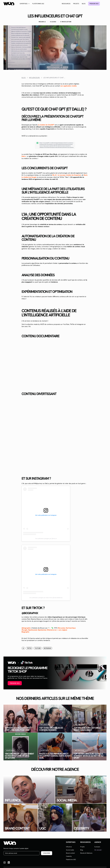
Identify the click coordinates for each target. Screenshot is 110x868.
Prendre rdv (94, 4)
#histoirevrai (52, 630)
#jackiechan (42, 630)
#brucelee (62, 628)
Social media (70, 850)
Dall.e (24, 156)
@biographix (26, 628)
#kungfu (25, 630)
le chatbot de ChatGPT (46, 125)
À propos (97, 847)
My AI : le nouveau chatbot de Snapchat (67, 175)
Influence (69, 847)
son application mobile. (69, 86)
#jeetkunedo (33, 630)
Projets (76, 4)
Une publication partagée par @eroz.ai (46, 539)
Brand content (70, 853)
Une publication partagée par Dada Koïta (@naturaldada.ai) (46, 598)
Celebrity (69, 856)
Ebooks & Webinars (86, 853)
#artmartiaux (71, 628)
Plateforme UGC (38, 4)
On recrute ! (98, 850)
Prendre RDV (15, 683)
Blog (84, 4)
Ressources (66, 4)
